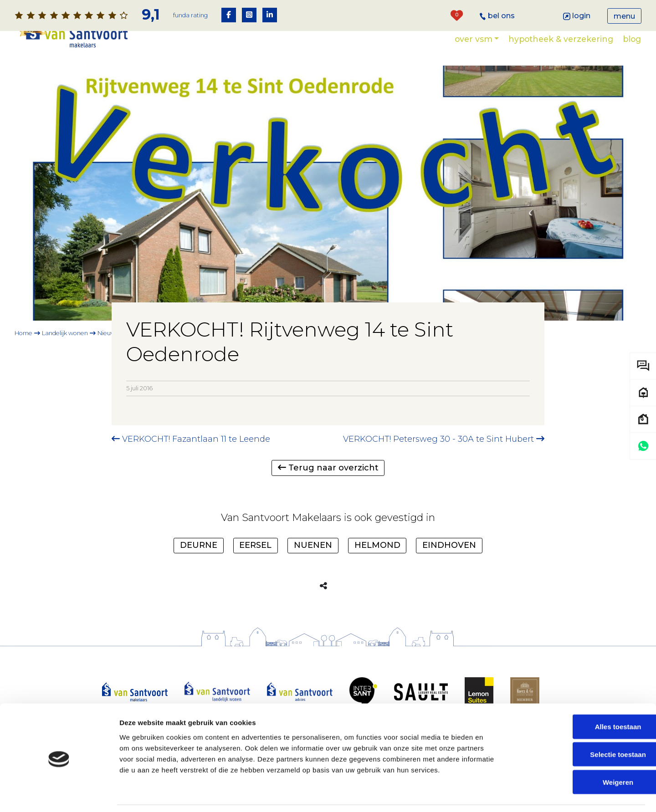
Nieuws (108, 333)
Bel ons (497, 16)
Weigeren (580, 753)
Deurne (199, 545)
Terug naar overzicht (328, 468)
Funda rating (190, 15)
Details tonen (492, 794)
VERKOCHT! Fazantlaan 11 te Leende (191, 439)
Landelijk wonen (65, 333)
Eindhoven (449, 545)
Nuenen (313, 545)
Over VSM (474, 39)
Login (577, 16)
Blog (632, 39)
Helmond (377, 545)
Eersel (255, 545)
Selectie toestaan (580, 726)
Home (23, 333)
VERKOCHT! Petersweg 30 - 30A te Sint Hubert (444, 439)
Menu (624, 16)
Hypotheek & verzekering (561, 39)
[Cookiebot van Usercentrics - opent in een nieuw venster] (59, 794)
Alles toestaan (580, 698)
